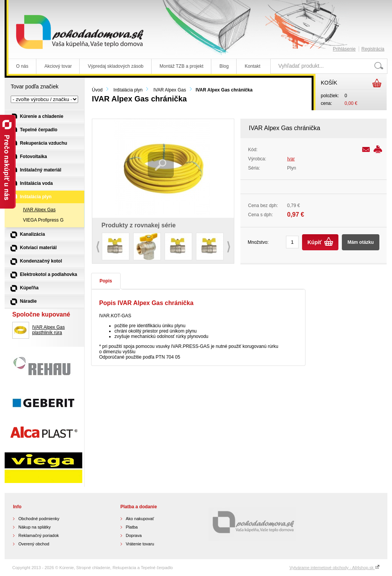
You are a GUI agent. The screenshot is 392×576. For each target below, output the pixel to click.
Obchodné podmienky (39, 519)
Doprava (134, 535)
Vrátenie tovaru (140, 544)
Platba (132, 527)
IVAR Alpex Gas (170, 90)
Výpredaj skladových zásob (115, 66)
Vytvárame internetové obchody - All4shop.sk (335, 568)
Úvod (97, 90)
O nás (22, 66)
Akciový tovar (58, 66)
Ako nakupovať (140, 519)
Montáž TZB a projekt (182, 66)
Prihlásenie (344, 49)
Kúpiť (315, 242)
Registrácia (373, 49)
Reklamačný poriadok (39, 535)
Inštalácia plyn (128, 90)
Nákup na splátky (34, 527)
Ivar (291, 159)
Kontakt (252, 66)
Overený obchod (34, 544)
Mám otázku (361, 242)
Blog (224, 66)
